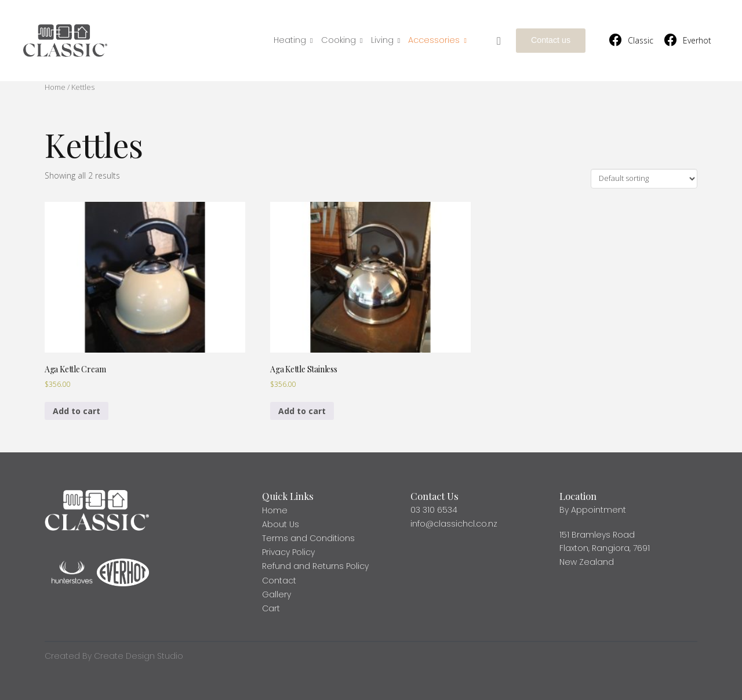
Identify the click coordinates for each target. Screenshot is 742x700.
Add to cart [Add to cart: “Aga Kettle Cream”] (77, 411)
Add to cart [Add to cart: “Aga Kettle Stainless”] (302, 411)
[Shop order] (644, 179)
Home (55, 87)
